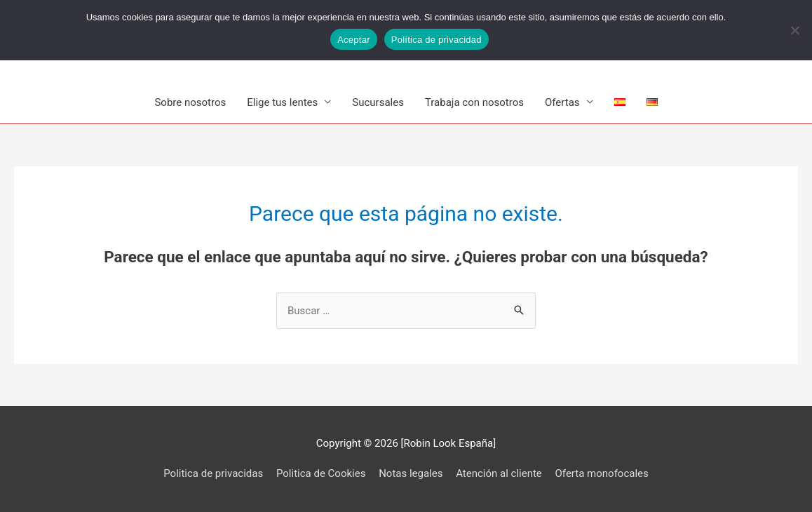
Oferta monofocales (602, 473)
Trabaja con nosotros (474, 102)
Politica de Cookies (321, 473)
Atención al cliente (499, 473)
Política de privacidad (437, 40)
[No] (794, 30)
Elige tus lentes (282, 102)
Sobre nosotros (190, 102)
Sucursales (378, 102)
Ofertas (562, 102)
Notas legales (411, 473)
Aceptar (354, 40)
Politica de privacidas (213, 473)
